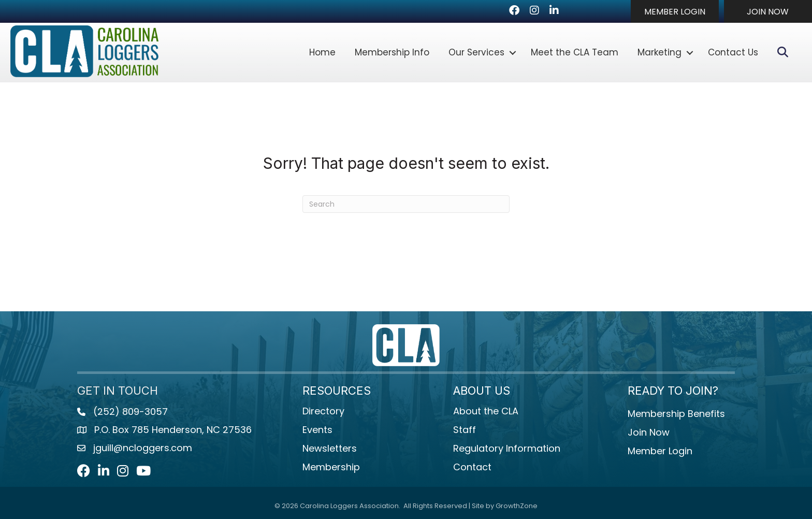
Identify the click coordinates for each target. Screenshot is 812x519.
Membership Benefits (676, 414)
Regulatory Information (507, 448)
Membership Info (392, 52)
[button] (675, 11)
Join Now (649, 432)
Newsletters (330, 448)
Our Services (476, 52)
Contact (472, 467)
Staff (465, 430)
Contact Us (733, 52)
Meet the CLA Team (575, 52)
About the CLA (486, 411)
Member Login (660, 451)
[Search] (406, 204)
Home (322, 52)
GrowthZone (517, 506)
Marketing (659, 52)
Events (317, 430)
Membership (331, 467)
